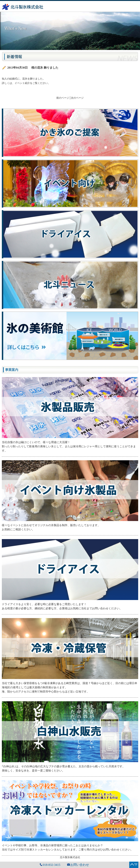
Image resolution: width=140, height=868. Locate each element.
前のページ (63, 98)
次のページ (77, 98)
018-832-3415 (51, 865)
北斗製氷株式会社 (70, 857)
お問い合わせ (80, 865)
